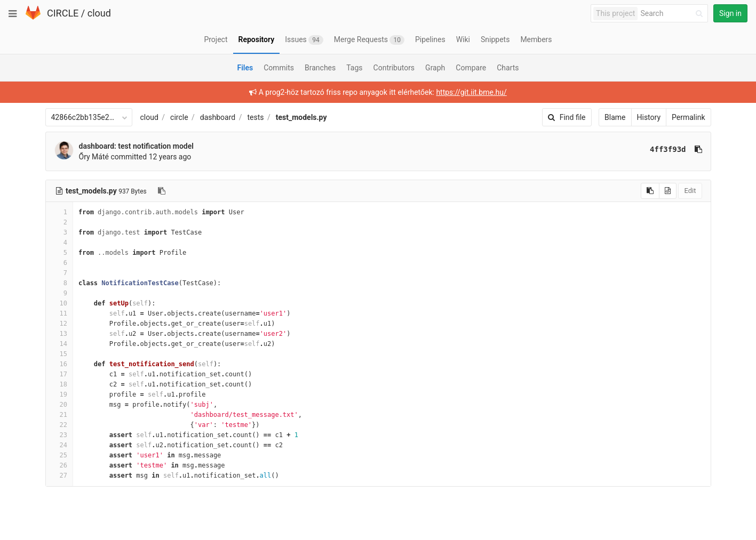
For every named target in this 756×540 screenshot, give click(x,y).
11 (59, 313)
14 (59, 344)
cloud (99, 13)
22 (59, 425)
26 (59, 465)
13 (59, 334)
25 (59, 455)
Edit (690, 191)
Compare (471, 68)
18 (59, 384)
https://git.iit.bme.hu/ (471, 92)
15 (59, 354)
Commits (279, 68)
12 (59, 324)
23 (59, 435)
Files (245, 68)
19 (59, 394)
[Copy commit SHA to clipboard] (698, 149)
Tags (354, 68)
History (649, 117)
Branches (320, 68)
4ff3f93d (668, 149)
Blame (615, 117)
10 (59, 303)
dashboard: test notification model (136, 146)
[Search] (673, 14)
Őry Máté (94, 157)
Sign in (730, 13)
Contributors (394, 68)
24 (59, 445)
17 (59, 374)
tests (255, 117)
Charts (508, 68)
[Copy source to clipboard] (650, 191)
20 (59, 405)
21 (59, 415)
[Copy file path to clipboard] (162, 191)
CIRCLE (63, 13)
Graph (435, 68)
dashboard (218, 117)
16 (59, 364)
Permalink (688, 117)
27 (59, 475)
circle (179, 117)
